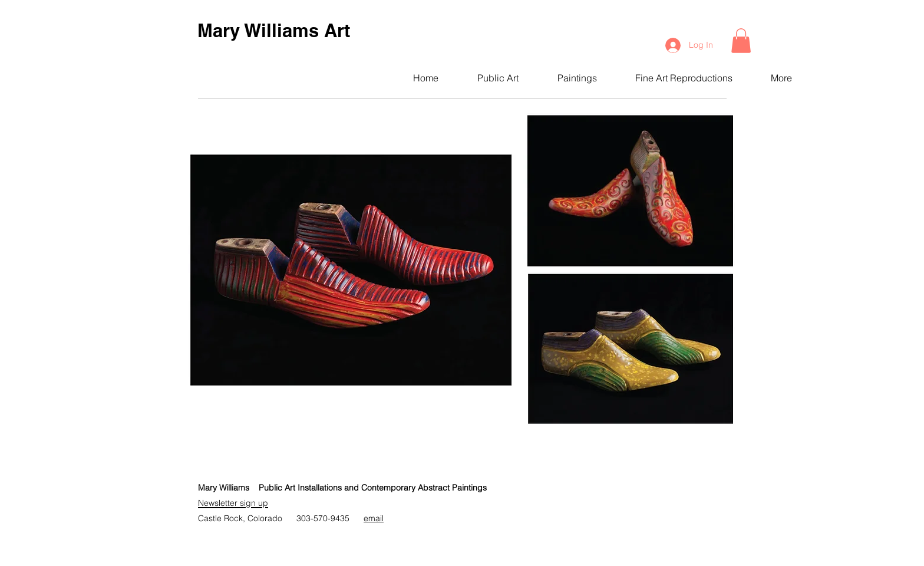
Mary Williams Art (274, 30)
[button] (741, 41)
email (374, 518)
